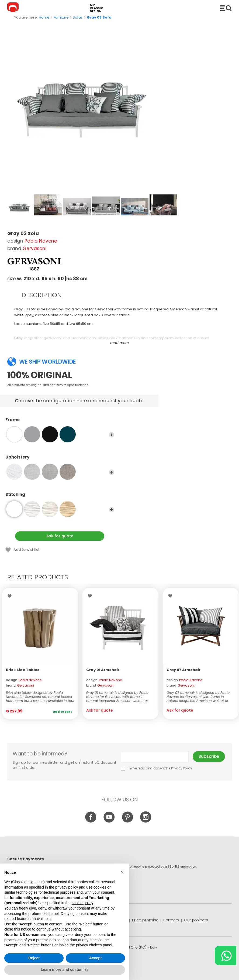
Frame (60, 422)
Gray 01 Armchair (103, 670)
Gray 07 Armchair (183, 670)
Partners (171, 920)
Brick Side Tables (23, 670)
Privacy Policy (182, 768)
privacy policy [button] (67, 887)
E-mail (155, 757)
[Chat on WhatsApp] (226, 956)
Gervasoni (34, 248)
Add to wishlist (27, 550)
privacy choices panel (94, 945)
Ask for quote (60, 536)
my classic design (96, 8)
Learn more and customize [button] (65, 970)
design (24, 680)
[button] (122, 872)
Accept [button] (96, 958)
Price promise (145, 920)
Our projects (196, 920)
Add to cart (62, 712)
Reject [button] (34, 958)
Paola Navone (41, 241)
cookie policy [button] (82, 903)
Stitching (60, 497)
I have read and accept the (157, 768)
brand (20, 685)
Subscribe (209, 756)
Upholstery (60, 460)
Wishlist (11, 596)
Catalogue (226, 8)
